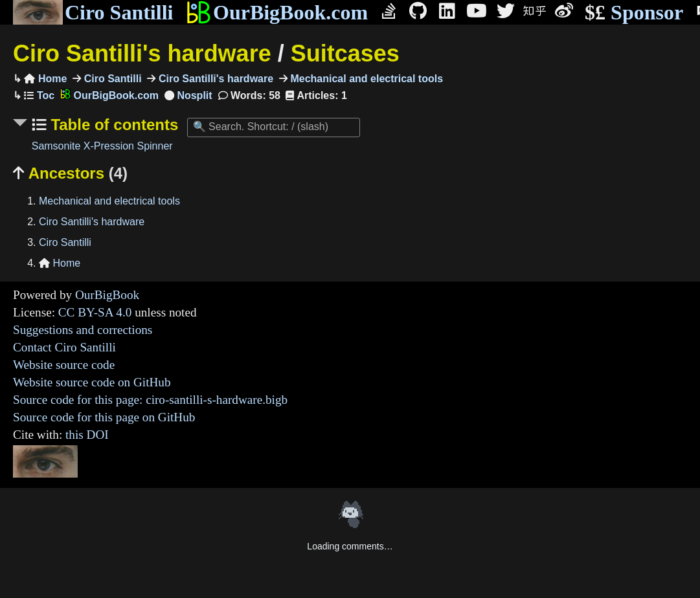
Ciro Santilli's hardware (142, 53)
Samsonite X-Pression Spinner (102, 146)
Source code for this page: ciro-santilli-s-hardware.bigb (150, 400)
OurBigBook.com (277, 12)
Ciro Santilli (93, 12)
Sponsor (634, 13)
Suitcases (345, 53)
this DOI (87, 435)
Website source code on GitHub (92, 382)
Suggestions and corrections (83, 330)
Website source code (64, 365)
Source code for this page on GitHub (104, 417)
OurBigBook (107, 295)
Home (45, 79)
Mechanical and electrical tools (365, 79)
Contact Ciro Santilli (64, 347)
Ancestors (70, 173)
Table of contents (113, 125)
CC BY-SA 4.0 (95, 312)
